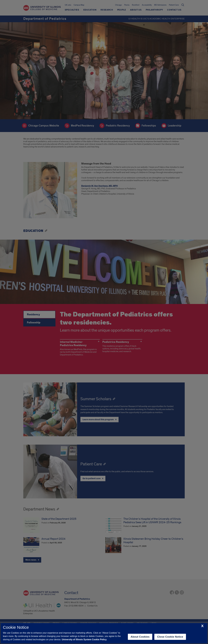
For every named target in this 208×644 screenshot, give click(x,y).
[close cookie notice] (202, 626)
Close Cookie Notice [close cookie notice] (170, 637)
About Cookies (140, 637)
